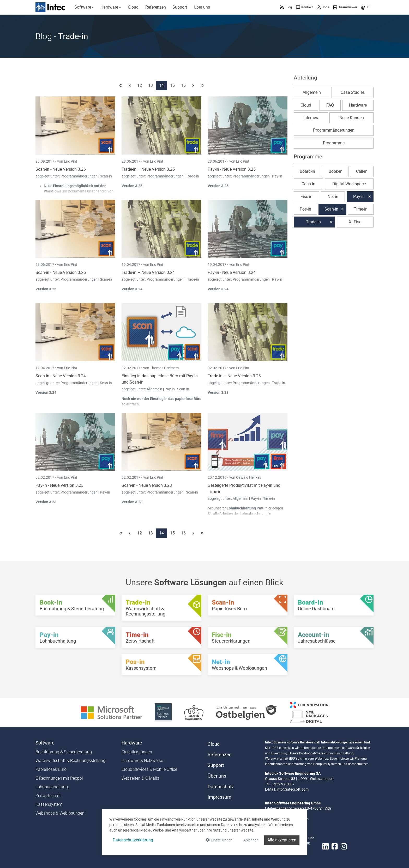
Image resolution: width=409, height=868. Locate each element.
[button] (366, 7)
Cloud (306, 105)
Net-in (333, 197)
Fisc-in (306, 197)
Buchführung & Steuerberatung (64, 752)
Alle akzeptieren (282, 840)
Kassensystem (49, 804)
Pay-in (277, 176)
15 (172, 85)
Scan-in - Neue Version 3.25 (61, 272)
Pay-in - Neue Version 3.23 (59, 485)
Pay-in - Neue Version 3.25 (232, 169)
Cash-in (308, 184)
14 (161, 85)
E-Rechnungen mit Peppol (59, 778)
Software (45, 743)
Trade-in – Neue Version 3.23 (234, 376)
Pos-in (305, 209)
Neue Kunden (352, 118)
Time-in (269, 498)
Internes (311, 118)
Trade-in (193, 176)
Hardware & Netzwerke (142, 761)
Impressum (219, 797)
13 (151, 85)
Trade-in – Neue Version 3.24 (148, 272)
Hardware (358, 105)
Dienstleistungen (137, 752)
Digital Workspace (349, 184)
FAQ (330, 105)
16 (183, 85)
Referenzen (220, 755)
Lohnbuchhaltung (52, 787)
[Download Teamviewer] (345, 7)
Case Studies (353, 92)
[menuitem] (84, 7)
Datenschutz (221, 787)
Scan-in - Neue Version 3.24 (61, 376)
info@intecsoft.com (293, 789)
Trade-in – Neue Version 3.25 (148, 169)
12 (140, 85)
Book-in (336, 171)
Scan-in (106, 176)
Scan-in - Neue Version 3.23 (147, 485)
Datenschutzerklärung (133, 840)
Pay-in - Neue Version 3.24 (232, 272)
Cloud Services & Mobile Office (149, 769)
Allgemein (155, 389)
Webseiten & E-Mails (140, 778)
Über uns (217, 776)
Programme (334, 143)
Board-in (307, 171)
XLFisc (355, 222)
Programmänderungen (79, 176)
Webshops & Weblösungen (60, 813)
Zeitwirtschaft (48, 796)
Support (216, 765)
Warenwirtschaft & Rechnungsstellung (70, 761)
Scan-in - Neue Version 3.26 (61, 169)
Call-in (362, 171)
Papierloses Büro (51, 769)
